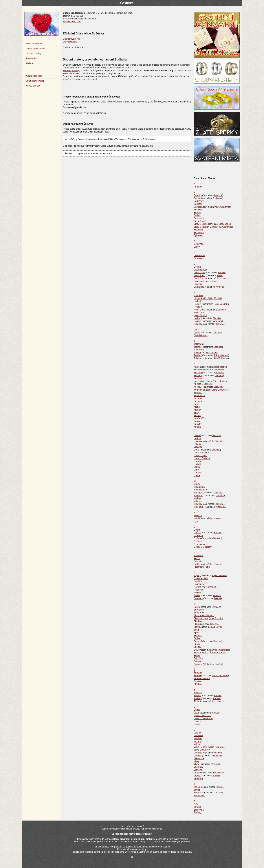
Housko (198, 321)
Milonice (198, 501)
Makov (197, 484)
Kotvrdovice (200, 396)
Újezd (197, 713)
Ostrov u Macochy (203, 547)
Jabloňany (199, 344)
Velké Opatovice (222, 207)
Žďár (196, 804)
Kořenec (198, 393)
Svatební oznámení (36, 49)
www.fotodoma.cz (35, 44)
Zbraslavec (199, 796)
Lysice (197, 475)
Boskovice (218, 198)
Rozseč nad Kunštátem (205, 587)
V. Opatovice (226, 227)
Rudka (197, 595)
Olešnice (198, 541)
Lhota (197, 450)
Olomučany (199, 544)
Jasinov (198, 347)
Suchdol (198, 641)
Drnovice (198, 284)
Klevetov (198, 376)
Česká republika (34, 76)
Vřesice (197, 776)
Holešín (198, 304)
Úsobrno (198, 721)
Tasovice (198, 693)
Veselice (198, 753)
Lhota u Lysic (200, 455)
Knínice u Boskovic (203, 384)
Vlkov (196, 764)
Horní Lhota (200, 310)
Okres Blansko (70, 42)
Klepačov (198, 373)
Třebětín (198, 701)
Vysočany (217, 321)
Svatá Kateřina (201, 653)
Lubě (196, 470)
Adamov (198, 187)
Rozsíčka (198, 590)
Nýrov (197, 521)
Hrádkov (198, 324)
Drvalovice (199, 287)
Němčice (198, 516)
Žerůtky (197, 813)
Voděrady (198, 767)
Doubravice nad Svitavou (206, 281)
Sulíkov (197, 647)
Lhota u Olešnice (202, 458)
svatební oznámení (120, 839)
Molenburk (199, 507)
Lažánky (198, 441)
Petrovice (198, 561)
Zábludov (198, 787)
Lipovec (198, 461)
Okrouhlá (198, 536)
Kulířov (197, 415)
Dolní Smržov (200, 278)
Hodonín (198, 301)
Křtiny (197, 413)
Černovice (199, 258)
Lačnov (197, 435)
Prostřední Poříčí (202, 567)
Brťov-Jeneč (200, 221)
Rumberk (198, 598)
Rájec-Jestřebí (221, 304)
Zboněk (197, 793)
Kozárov (198, 398)
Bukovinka (199, 233)
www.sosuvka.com (72, 22)
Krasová (198, 401)
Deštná (197, 267)
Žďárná (197, 807)
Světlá (197, 656)
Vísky (196, 761)
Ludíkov (198, 473)
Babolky (198, 195)
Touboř (197, 698)
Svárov (197, 650)
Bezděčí (198, 207)
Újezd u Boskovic (202, 716)
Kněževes (223, 358)
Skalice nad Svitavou (204, 615)
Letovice (218, 195)
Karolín (197, 367)
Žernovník (199, 810)
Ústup (197, 724)
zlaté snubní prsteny (143, 839)
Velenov (198, 744)
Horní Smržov (200, 315)
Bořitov (197, 215)
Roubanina (199, 584)
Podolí (197, 564)
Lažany (197, 444)
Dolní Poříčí (200, 275)
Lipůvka (198, 464)
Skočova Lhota (201, 618)
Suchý (197, 644)
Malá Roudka (200, 490)
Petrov (197, 558)
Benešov (198, 204)
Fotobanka (31, 58)
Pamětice (198, 556)
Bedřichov (199, 201)
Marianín (198, 493)
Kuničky (198, 424)
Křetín (220, 275)
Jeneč (197, 353)
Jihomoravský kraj (72, 39)
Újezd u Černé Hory (203, 718)
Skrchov (198, 621)
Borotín (197, 213)
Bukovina (198, 230)
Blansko (198, 210)
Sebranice (199, 610)
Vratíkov (198, 773)
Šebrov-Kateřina (218, 653)
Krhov (197, 404)
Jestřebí (198, 355)
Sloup (197, 630)
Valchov (198, 733)
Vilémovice (199, 758)
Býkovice (198, 235)
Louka (197, 467)
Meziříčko (198, 496)
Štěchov (216, 435)
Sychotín (198, 664)
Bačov (197, 198)
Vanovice (220, 287)
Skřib (196, 624)
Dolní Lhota (199, 273)
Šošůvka (198, 681)
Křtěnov (198, 410)
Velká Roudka (201, 747)
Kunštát (218, 298)
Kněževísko (199, 381)
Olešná (197, 538)
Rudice (197, 593)
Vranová (198, 770)
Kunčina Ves (200, 418)
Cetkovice (199, 244)
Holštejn (198, 307)
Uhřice (197, 710)
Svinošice (198, 658)
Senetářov (199, 613)
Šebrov (197, 676)
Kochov (197, 387)
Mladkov (198, 504)
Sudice (197, 638)
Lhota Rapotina (201, 453)
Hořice (197, 318)
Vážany (197, 741)
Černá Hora (199, 255)
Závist (197, 790)
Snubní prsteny (34, 54)
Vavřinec (217, 641)
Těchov (197, 696)
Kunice (197, 421)
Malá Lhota (199, 487)
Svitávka (216, 607)
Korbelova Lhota (202, 390)
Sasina (197, 607)
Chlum (197, 333)
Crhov (197, 247)
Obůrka (197, 533)
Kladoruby (199, 370)
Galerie (30, 63)
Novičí (197, 518)
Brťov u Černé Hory (203, 224)
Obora (197, 530)
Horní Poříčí (200, 313)
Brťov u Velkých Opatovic (206, 227)
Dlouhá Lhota (200, 270)
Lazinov (198, 438)
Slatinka (198, 627)
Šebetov (198, 673)
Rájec (197, 575)
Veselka (198, 756)
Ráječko (198, 581)
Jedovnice (199, 350)
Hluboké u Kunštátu (203, 298)
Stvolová (214, 624)
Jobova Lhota (200, 358)
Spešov (197, 633)
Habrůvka (198, 295)
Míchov (197, 498)
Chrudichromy (201, 335)
